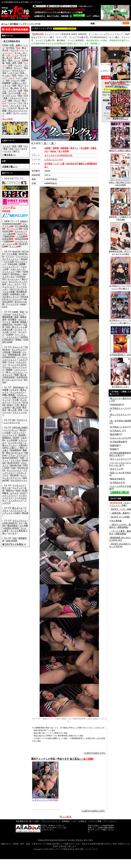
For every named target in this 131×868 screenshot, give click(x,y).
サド (17, 149)
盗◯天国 (17, 407)
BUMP (16, 438)
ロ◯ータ (14, 50)
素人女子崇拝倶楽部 (14, 376)
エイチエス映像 (15, 290)
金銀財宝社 (7, 324)
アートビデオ (12, 304)
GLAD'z (18, 324)
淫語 (4, 73)
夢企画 (25, 513)
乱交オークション (120, 118)
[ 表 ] (45, 143)
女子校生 (14, 24)
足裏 (10, 65)
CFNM (5, 45)
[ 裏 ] (53, 143)
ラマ (21, 523)
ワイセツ (6, 146)
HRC (19, 272)
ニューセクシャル (12, 422)
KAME (15, 312)
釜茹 (16, 317)
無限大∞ (10, 490)
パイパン (12, 103)
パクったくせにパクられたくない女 (120, 464)
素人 (24, 48)
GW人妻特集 (116, 521)
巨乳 (14, 75)
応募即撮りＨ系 (18, 294)
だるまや (14, 390)
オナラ (24, 149)
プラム (12, 455)
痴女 (10, 60)
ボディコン (11, 95)
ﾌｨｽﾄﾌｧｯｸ (12, 108)
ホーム (4, 24)
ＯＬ (26, 146)
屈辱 (20, 146)
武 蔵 (25, 490)
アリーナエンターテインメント (15, 258)
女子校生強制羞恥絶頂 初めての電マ (120, 454)
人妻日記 (23, 445)
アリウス (10, 256)
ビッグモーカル (15, 443)
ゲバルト (19, 329)
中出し (21, 75)
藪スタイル (18, 508)
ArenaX (24, 259)
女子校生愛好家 (117, 442)
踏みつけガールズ (14, 453)
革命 (22, 312)
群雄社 (19, 339)
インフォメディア (11, 266)
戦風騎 (9, 370)
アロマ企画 (9, 261)
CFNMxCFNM (9, 357)
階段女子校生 (116, 479)
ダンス (17, 100)
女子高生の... (116, 431)
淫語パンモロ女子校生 (120, 473)
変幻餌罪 (14, 475)
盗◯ (20, 85)
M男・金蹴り (16, 45)
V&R (22, 458)
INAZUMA (13, 264)
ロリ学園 (24, 526)
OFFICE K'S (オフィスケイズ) (15, 298)
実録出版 (16, 352)
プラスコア (22, 455)
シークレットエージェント (15, 358)
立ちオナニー (19, 70)
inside (23, 304)
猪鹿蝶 (22, 264)
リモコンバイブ (16, 98)
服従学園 (114, 434)
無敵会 (5, 493)
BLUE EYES (13, 463)
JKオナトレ (115, 469)
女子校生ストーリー (119, 408)
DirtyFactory (18, 387)
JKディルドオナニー (120, 459)
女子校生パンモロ (118, 427)
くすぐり (6, 85)
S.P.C (5, 307)
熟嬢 (16, 375)
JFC (24, 355)
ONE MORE (12, 541)
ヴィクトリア (8, 272)
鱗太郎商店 (13, 526)
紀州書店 (12, 319)
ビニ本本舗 (12, 440)
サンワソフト (13, 229)
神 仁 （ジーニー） (15, 372)
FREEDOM (115, 405)
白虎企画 (6, 239)
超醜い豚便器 (8, 395)
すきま (11, 362)
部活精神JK (16, 450)
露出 (20, 95)
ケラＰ (13, 332)
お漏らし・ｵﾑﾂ (19, 83)
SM (8, 80)
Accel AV (16, 251)
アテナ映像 (12, 254)
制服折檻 (114, 445)
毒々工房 (12, 410)
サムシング (18, 347)
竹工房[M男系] (22, 226)
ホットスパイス (14, 470)
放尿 (23, 80)
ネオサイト (22, 420)
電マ (24, 100)
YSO (15, 538)
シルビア (23, 360)
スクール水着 (14, 93)
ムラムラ (14, 493)
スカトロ (15, 80)
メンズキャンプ (15, 500)
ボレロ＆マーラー (19, 480)
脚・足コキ (7, 58)
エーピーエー (14, 279)
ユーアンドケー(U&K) (14, 512)
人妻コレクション (14, 444)
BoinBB (22, 435)
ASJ (25, 274)
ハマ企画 (20, 236)
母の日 (23, 430)
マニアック (18, 488)
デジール (16, 402)
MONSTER (20, 239)
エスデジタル (8, 277)
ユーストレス (16, 511)
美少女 (5, 50)
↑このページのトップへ (95, 753)
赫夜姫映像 (7, 317)
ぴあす (24, 438)
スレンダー (15, 106)
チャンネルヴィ (18, 392)
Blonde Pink (16, 465)
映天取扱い (16, 274)
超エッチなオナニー (119, 414)
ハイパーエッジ (11, 430)
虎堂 (20, 410)
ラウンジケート (20, 521)
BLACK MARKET (10, 458)
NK (14, 420)
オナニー (18, 68)
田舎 (14, 146)
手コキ (23, 55)
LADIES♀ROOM (11, 528)
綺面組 (23, 322)
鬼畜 (5, 98)
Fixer (13, 468)
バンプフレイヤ (9, 435)
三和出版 (6, 352)
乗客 (5, 149)
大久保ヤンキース (11, 297)
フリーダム (15, 460)
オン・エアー (14, 284)
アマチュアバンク (14, 285)
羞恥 (10, 100)
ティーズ (14, 246)
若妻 (20, 63)
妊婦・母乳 (11, 63)
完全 (11, 149)
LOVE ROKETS (10, 523)
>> (9, 155)
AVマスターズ (17, 289)
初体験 (113, 449)
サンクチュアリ (19, 350)
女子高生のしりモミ (120, 386)
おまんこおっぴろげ (119, 438)
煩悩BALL (7, 438)
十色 (17, 405)
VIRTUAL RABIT (20, 427)
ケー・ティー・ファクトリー (14, 336)
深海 (4, 362)
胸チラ (16, 151)
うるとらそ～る (18, 269)
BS (4, 440)
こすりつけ (13, 73)
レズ (18, 78)
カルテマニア (19, 314)
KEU (8, 327)
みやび (23, 493)
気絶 (14, 85)
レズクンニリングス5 (45, 799)
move (18, 490)
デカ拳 (15, 400)
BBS (22, 448)
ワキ (20, 103)
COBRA (7, 241)
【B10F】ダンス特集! (120, 517)
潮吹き (9, 68)
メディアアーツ (9, 495)
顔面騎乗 (6, 83)
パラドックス (19, 433)
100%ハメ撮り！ (10, 448)
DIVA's (10, 405)
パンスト (18, 65)
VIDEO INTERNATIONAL (15, 222)
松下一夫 (6, 488)
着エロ (21, 108)
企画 (20, 90)
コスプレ (12, 90)
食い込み (14, 88)
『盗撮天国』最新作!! (120, 513)
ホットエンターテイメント (14, 477)
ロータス (12, 533)
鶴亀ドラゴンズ (20, 397)
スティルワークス (14, 380)
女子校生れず (116, 483)
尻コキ (18, 58)
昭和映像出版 (14, 355)
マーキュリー (19, 485)
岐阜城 (15, 322)
